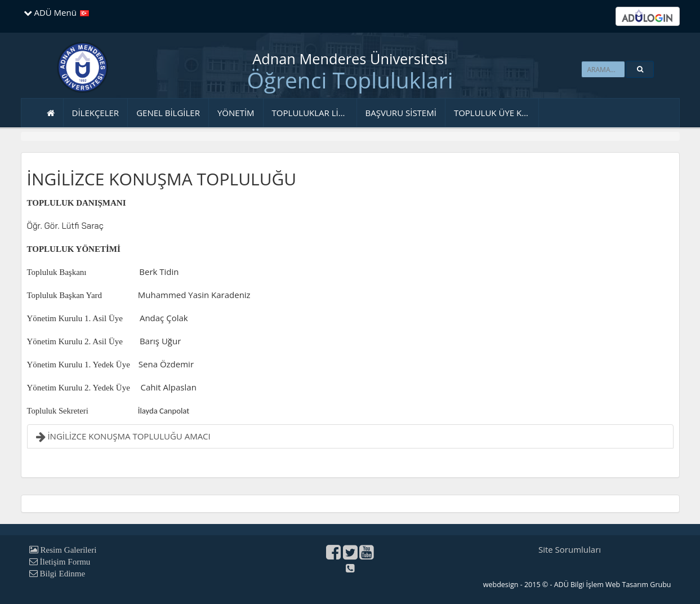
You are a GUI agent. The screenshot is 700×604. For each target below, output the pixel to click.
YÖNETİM (236, 113)
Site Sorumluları (570, 549)
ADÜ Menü (50, 12)
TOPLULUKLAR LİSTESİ (315, 113)
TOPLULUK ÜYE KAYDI (496, 113)
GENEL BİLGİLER (168, 113)
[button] (640, 69)
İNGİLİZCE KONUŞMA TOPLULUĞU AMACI (123, 436)
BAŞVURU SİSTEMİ (401, 113)
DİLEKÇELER (96, 113)
